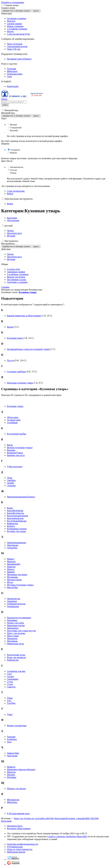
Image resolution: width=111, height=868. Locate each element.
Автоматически (17, 167)
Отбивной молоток (16, 604)
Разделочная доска (16, 655)
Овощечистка (14, 599)
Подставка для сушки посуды (21, 631)
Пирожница (13, 628)
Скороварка (13, 679)
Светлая (13, 170)
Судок (10, 684)
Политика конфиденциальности (23, 844)
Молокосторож (14, 580)
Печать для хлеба (15, 623)
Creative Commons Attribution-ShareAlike (67, 836)
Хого (9, 742)
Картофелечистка (15, 513)
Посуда (10, 360)
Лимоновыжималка (16, 543)
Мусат (10, 582)
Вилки (10, 327)
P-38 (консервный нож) (18, 813)
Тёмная (13, 173)
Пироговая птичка (16, 625)
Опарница (12, 601)
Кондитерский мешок (18, 516)
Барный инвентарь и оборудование (24, 316)
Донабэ (11, 483)
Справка (5, 287)
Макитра (11, 561)
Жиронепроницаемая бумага (21, 497)
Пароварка (12, 620)
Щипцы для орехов (16, 788)
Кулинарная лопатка (17, 529)
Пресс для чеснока (16, 633)
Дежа (10, 478)
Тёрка (10, 698)
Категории (6, 821)
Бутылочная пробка (17, 434)
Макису (11, 559)
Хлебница (12, 739)
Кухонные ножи (15, 338)
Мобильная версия (16, 852)
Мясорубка (12, 587)
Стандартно (15, 150)
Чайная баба (13, 753)
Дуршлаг (11, 485)
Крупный (14, 130)
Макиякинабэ (14, 564)
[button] (3, 5)
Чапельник (12, 756)
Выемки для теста (16, 455)
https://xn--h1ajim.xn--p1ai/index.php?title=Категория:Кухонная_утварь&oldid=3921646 (56, 818)
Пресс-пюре (13, 636)
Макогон (11, 567)
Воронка (11, 450)
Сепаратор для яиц (16, 671)
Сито (9, 674)
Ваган (10, 445)
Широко (14, 153)
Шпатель (11, 772)
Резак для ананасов (16, 657)
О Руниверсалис (15, 847)
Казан (10, 508)
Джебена (11, 480)
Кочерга (11, 526)
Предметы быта (15, 826)
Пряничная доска (15, 644)
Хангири (11, 737)
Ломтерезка (13, 545)
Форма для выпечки (17, 726)
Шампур (11, 767)
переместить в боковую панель (16, 11)
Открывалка (13, 606)
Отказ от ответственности (20, 849)
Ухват (10, 714)
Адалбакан (12, 423)
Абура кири (13, 417)
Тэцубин (11, 703)
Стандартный (16, 128)
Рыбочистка (13, 660)
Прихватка (12, 638)
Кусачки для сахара (16, 531)
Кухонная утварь (28, 292)
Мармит (11, 572)
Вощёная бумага (15, 453)
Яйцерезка (12, 802)
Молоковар (12, 577)
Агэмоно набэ (14, 420)
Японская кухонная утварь (20, 383)
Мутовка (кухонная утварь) (20, 585)
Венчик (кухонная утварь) (20, 448)
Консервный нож (15, 518)
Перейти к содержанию (13, 2)
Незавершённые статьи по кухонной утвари (28, 349)
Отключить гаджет (92, 179)
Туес (9, 701)
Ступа (10, 682)
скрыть (36, 11)
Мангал (11, 569)
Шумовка (12, 777)
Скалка (10, 676)
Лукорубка (12, 548)
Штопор (11, 775)
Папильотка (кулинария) (19, 618)
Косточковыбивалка (17, 521)
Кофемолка (12, 523)
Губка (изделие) (15, 467)
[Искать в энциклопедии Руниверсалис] (14, 102)
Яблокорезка (13, 800)
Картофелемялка (15, 510)
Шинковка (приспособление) (21, 769)
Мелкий (13, 125)
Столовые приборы (16, 372)
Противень (12, 641)
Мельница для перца (17, 574)
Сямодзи (11, 687)
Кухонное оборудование (19, 828)
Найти (5, 105)
